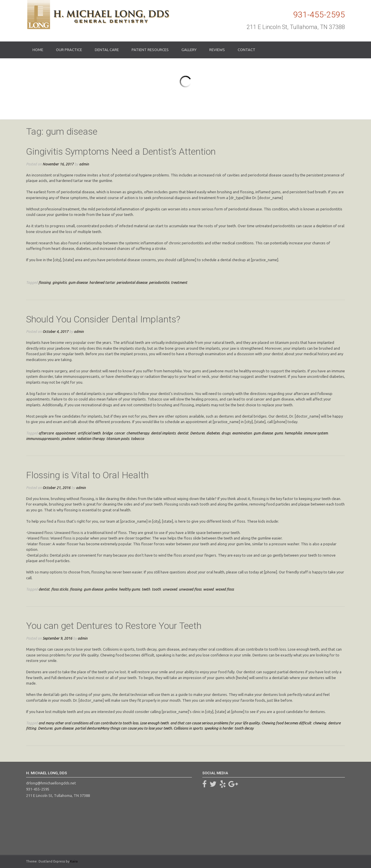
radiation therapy (91, 438)
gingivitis (60, 282)
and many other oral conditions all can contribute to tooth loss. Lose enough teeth (104, 723)
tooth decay (244, 728)
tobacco (138, 438)
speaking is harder (219, 728)
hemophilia (293, 433)
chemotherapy (138, 433)
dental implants (163, 433)
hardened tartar (102, 282)
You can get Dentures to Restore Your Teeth (114, 626)
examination (242, 433)
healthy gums (129, 589)
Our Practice (69, 50)
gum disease (78, 282)
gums (279, 433)
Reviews (217, 50)
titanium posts (118, 438)
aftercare (46, 433)
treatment (179, 282)
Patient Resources (150, 50)
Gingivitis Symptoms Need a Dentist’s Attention (121, 151)
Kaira (74, 861)
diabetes (213, 433)
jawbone (68, 438)
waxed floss (225, 589)
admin (84, 164)
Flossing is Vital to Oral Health (87, 475)
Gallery (189, 50)
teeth (146, 589)
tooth (156, 589)
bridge (107, 433)
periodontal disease (132, 282)
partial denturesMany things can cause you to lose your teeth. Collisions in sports (139, 728)
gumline (111, 589)
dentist (183, 433)
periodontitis (159, 282)
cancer (119, 433)
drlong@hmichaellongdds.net (51, 783)
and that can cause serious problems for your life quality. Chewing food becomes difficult (241, 723)
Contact (247, 50)
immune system (316, 433)
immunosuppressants (43, 438)
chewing (320, 723)
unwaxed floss (190, 589)
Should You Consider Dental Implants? (103, 319)
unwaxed (170, 589)
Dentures (197, 433)
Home (38, 50)
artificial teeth (89, 433)
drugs (226, 433)
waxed (208, 589)
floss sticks (60, 589)
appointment (66, 433)
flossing (45, 282)
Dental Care (107, 50)
